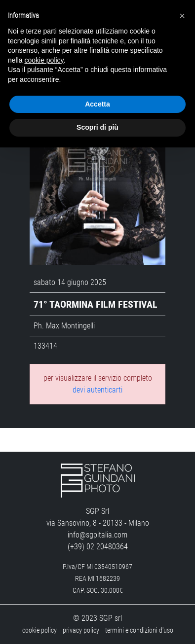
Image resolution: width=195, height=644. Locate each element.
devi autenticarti (97, 390)
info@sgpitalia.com (97, 535)
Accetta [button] (97, 104)
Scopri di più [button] (97, 127)
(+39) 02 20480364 (98, 547)
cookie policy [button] (44, 60)
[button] (182, 16)
